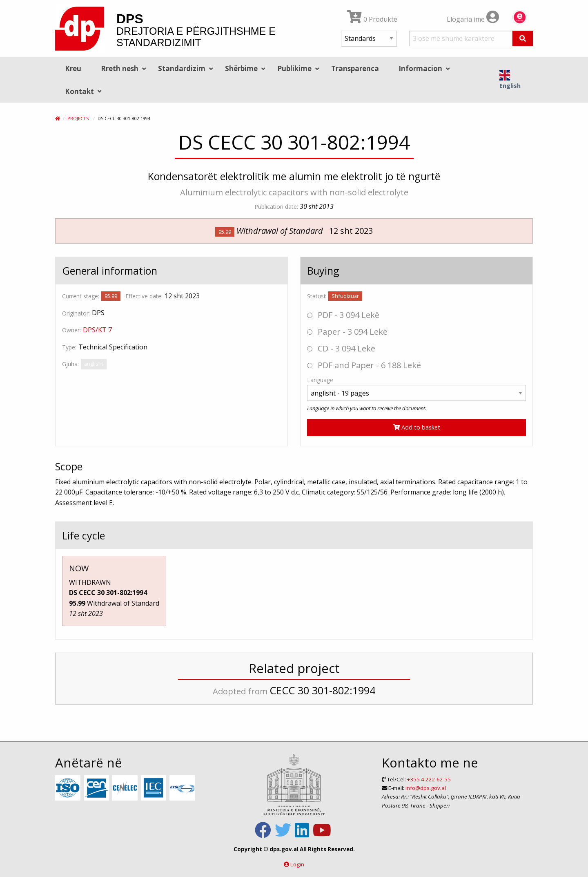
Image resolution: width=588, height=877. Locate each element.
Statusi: (317, 296)
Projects (78, 118)
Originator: (76, 313)
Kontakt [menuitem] (79, 91)
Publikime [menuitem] (294, 68)
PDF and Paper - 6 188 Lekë (364, 365)
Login (297, 864)
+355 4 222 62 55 (429, 779)
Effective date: (144, 296)
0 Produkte (372, 19)
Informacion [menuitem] (420, 68)
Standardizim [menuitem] (182, 68)
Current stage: (81, 296)
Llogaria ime (473, 19)
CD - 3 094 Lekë (341, 348)
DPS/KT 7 (97, 330)
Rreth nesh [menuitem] (120, 68)
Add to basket (417, 427)
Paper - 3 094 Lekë (347, 332)
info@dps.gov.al (426, 788)
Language (320, 380)
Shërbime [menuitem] (241, 68)
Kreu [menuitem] (73, 68)
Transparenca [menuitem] (355, 68)
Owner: (71, 330)
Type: (69, 347)
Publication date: (276, 207)
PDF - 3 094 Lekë (343, 315)
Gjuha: (70, 364)
